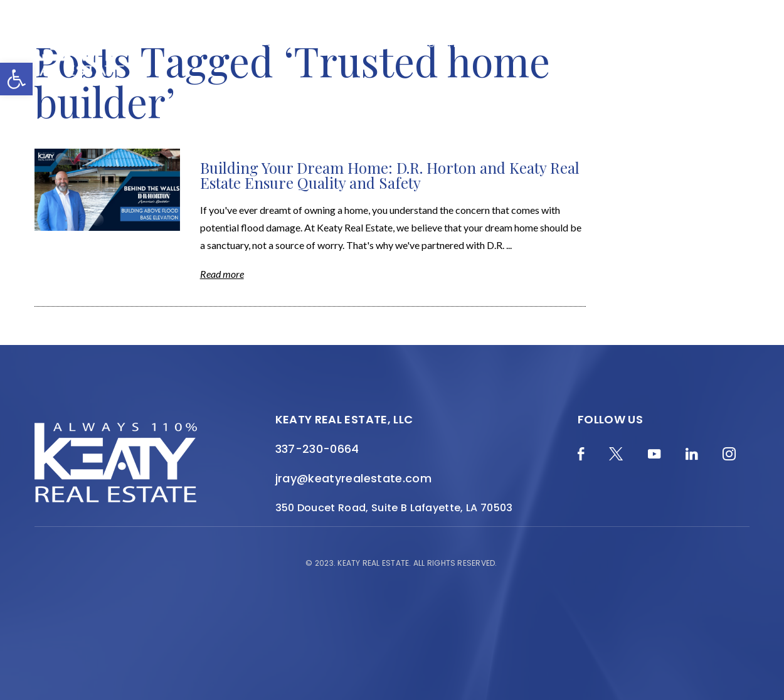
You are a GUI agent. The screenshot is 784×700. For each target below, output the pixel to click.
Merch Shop (163, 45)
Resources (583, 45)
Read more (222, 274)
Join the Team (653, 45)
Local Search (514, 45)
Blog (215, 45)
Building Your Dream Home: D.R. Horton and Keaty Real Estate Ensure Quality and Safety (390, 175)
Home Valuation (277, 45)
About (343, 45)
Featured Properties (420, 45)
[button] (16, 79)
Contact (718, 45)
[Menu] (756, 53)
